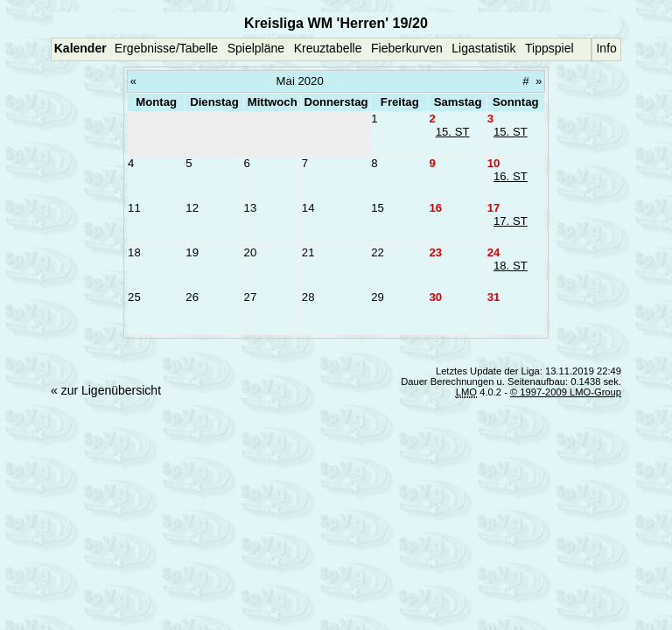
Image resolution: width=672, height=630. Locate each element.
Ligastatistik (483, 48)
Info (606, 48)
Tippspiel (549, 48)
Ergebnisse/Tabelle (166, 48)
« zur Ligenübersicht (106, 390)
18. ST (511, 266)
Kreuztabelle (328, 48)
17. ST (511, 221)
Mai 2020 (300, 81)
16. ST (511, 176)
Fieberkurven (407, 48)
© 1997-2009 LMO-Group (566, 392)
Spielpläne (256, 48)
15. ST (453, 132)
